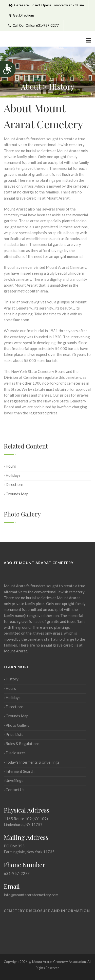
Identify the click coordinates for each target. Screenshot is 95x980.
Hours (10, 466)
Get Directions (21, 15)
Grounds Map (16, 494)
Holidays (12, 475)
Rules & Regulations (22, 744)
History (11, 679)
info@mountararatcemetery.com (31, 895)
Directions (14, 484)
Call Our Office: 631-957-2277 (34, 25)
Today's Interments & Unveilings (32, 762)
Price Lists (14, 734)
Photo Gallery (17, 725)
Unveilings (14, 780)
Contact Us (14, 790)
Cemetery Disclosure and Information (47, 911)
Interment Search (19, 771)
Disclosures (15, 753)
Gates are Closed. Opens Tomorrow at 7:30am (46, 5)
